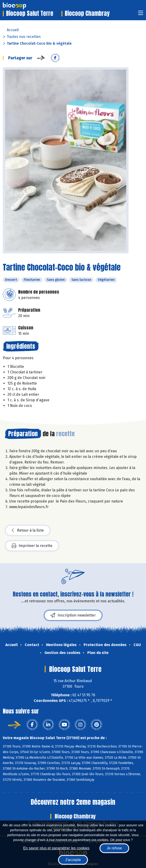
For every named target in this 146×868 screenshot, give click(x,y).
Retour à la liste (28, 530)
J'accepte (73, 860)
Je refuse (114, 848)
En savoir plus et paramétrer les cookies (56, 848)
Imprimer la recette (32, 546)
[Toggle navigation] (141, 14)
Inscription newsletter (73, 615)
